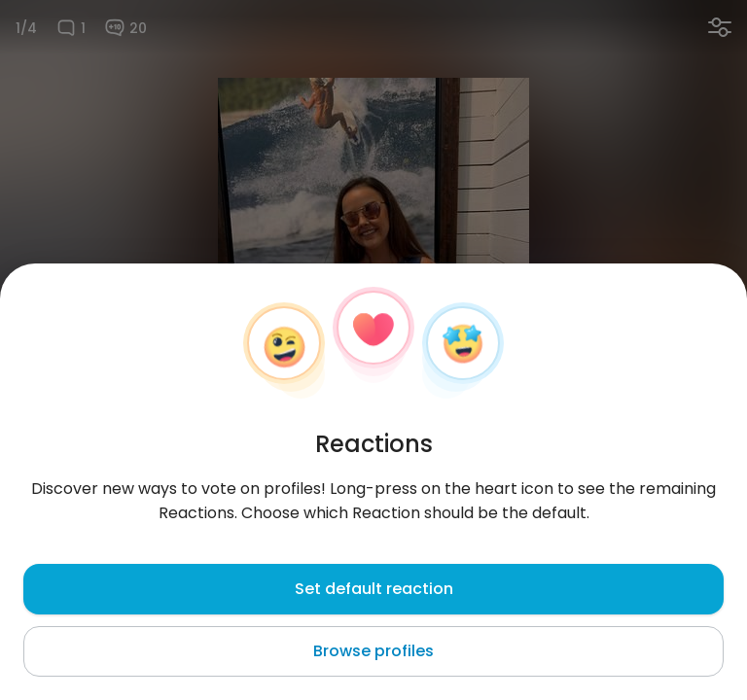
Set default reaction (374, 589)
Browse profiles (373, 651)
